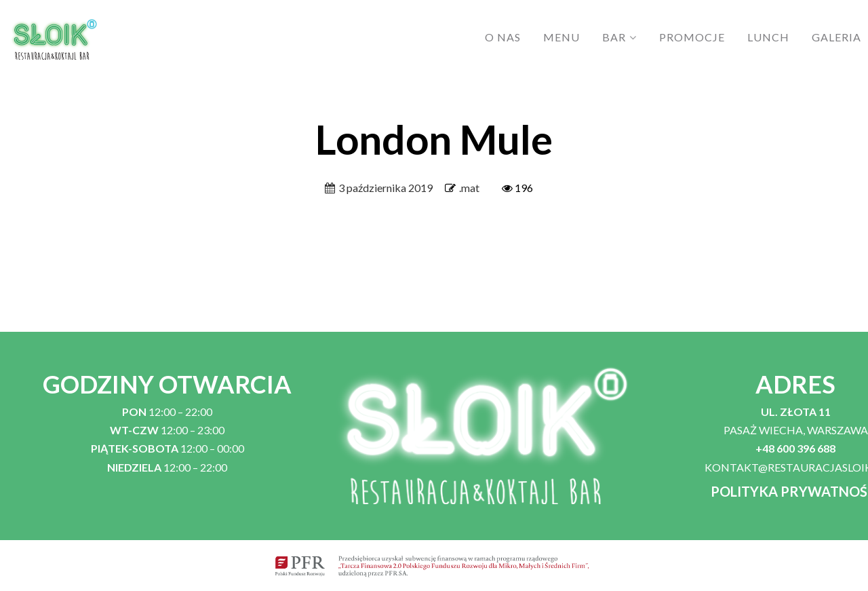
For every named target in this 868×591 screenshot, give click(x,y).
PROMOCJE (692, 37)
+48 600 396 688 (795, 448)
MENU (561, 37)
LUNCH (768, 37)
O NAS (503, 37)
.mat (469, 188)
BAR (614, 37)
